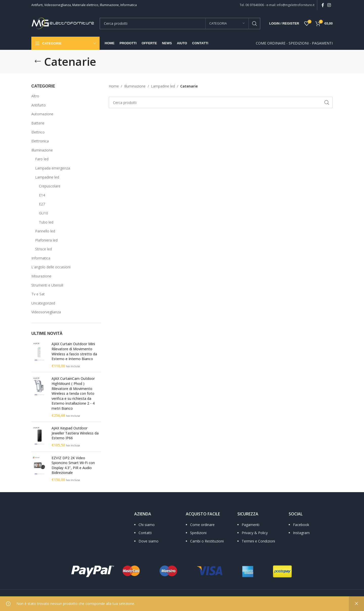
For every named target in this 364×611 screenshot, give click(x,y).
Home (114, 86)
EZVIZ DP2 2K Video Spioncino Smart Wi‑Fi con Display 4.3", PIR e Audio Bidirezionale (73, 465)
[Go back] (38, 61)
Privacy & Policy (255, 533)
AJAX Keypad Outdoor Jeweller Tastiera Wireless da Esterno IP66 (75, 433)
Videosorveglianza (46, 312)
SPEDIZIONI (299, 43)
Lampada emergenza (53, 168)
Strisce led (43, 249)
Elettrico (38, 132)
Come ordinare (202, 525)
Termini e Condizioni (258, 541)
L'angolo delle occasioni (51, 267)
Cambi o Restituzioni (207, 541)
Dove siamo (149, 541)
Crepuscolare (50, 186)
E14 (42, 195)
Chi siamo (147, 525)
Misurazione (41, 276)
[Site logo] (63, 23)
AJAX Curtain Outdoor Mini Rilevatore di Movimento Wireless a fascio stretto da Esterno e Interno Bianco (74, 351)
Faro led (42, 159)
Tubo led (46, 222)
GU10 (43, 213)
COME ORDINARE (271, 43)
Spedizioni (198, 533)
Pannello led (45, 231)
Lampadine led (47, 177)
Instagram (301, 533)
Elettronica (40, 141)
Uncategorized (43, 303)
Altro (35, 96)
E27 (42, 204)
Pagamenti (251, 525)
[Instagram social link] (329, 5)
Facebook (301, 525)
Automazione (42, 114)
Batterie (38, 123)
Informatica (41, 258)
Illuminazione (42, 150)
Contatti (145, 533)
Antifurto (39, 105)
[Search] (180, 24)
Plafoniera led (46, 240)
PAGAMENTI (322, 43)
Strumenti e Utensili (47, 285)
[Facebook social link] (323, 5)
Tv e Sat (38, 294)
